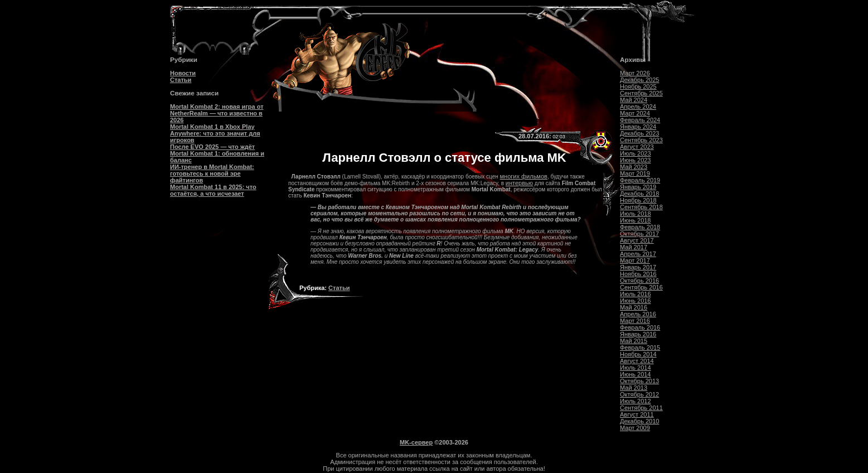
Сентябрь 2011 (641, 408)
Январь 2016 (638, 334)
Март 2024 (635, 113)
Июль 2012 (636, 401)
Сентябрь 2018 (641, 207)
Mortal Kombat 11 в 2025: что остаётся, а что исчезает (213, 190)
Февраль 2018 (640, 227)
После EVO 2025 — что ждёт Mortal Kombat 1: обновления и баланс (217, 153)
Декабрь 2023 (639, 133)
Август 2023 (637, 147)
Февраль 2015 (640, 347)
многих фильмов (524, 176)
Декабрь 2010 (639, 421)
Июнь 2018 (636, 220)
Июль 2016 (636, 294)
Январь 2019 (638, 187)
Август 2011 (637, 414)
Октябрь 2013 (639, 381)
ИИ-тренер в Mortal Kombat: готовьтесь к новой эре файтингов (212, 173)
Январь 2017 (638, 267)
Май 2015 (634, 341)
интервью (519, 183)
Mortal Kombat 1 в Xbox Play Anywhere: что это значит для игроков (215, 133)
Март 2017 (635, 260)
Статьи (181, 80)
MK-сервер (416, 442)
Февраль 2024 (640, 120)
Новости (183, 73)
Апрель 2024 (638, 107)
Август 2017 (637, 240)
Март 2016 (635, 321)
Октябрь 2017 (639, 234)
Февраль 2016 (640, 327)
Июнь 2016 (636, 301)
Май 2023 (634, 167)
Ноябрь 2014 (638, 354)
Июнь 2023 (636, 160)
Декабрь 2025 (639, 80)
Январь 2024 (638, 127)
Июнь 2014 (636, 374)
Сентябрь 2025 (641, 93)
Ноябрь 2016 (638, 274)
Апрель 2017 (638, 254)
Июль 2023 (636, 153)
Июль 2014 (636, 368)
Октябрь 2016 (639, 281)
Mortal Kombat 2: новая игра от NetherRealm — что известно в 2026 (217, 113)
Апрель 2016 (638, 314)
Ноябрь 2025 (638, 86)
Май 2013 (634, 388)
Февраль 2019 (640, 180)
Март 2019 (635, 173)
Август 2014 (637, 361)
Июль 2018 (636, 214)
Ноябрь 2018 (638, 200)
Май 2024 (634, 100)
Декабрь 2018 (639, 194)
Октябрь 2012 (639, 394)
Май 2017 (634, 247)
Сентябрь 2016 (641, 287)
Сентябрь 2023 (641, 140)
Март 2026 (635, 73)
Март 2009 (635, 428)
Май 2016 (634, 307)
